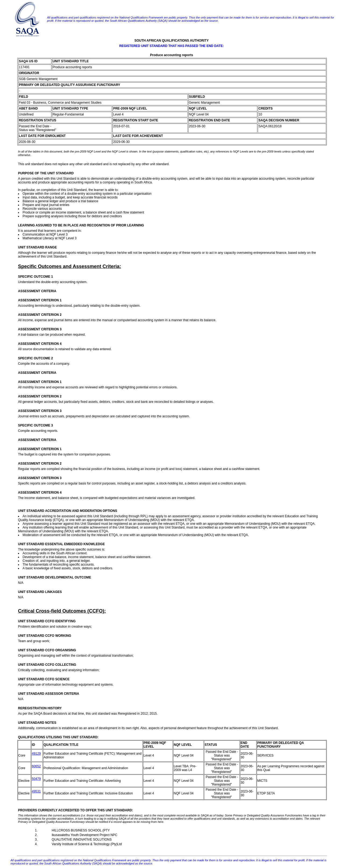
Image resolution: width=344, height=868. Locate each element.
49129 (36, 754)
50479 (36, 779)
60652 (36, 766)
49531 (36, 791)
